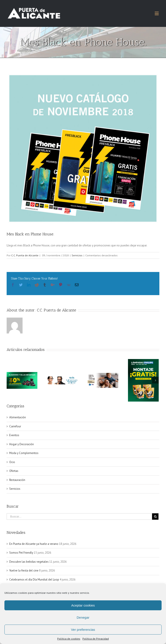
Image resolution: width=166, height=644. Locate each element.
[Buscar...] (79, 517)
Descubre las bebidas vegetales (29, 562)
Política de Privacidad (96, 639)
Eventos (14, 435)
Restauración (17, 480)
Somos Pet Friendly (21, 553)
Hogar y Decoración (22, 444)
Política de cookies (69, 639)
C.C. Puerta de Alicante (25, 255)
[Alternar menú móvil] (157, 13)
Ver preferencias (83, 630)
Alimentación (18, 417)
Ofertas (14, 471)
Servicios (77, 255)
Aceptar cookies (83, 605)
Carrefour (15, 426)
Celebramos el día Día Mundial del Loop (34, 580)
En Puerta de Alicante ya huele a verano (34, 544)
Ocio (12, 462)
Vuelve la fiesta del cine (24, 570)
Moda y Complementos (24, 453)
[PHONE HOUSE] (83, 148)
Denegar (83, 617)
